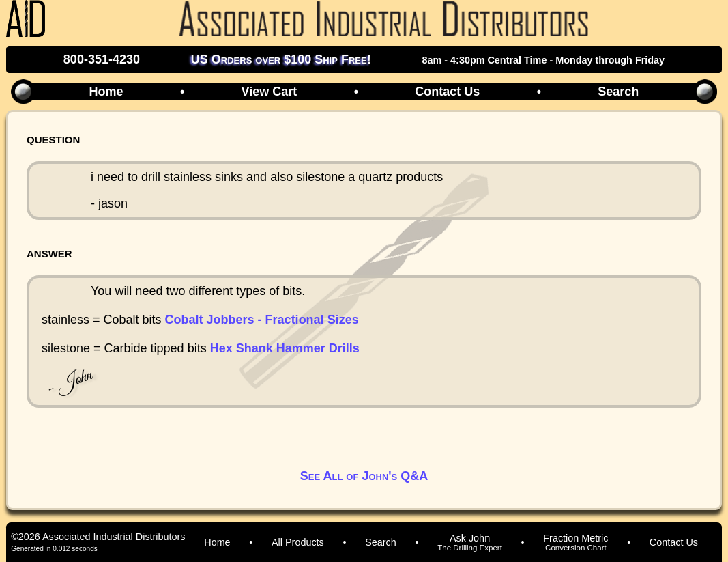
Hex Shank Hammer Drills (285, 348)
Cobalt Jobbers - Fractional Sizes (262, 320)
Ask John (470, 542)
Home (106, 92)
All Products (298, 542)
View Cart (270, 92)
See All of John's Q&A (364, 476)
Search (618, 92)
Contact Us (447, 92)
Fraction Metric (576, 542)
